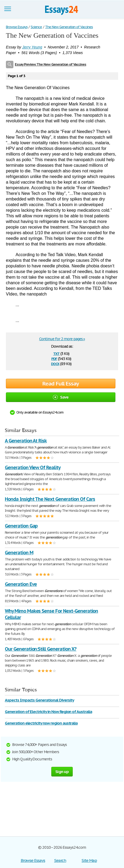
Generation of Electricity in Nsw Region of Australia (48, 712)
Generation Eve (21, 584)
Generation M (19, 553)
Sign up (62, 772)
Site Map (89, 860)
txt (56, 353)
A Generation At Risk (26, 441)
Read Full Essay (61, 384)
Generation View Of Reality (33, 467)
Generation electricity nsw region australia (41, 723)
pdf (54, 358)
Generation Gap (21, 526)
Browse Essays (33, 860)
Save (61, 397)
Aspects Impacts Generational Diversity (39, 700)
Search (60, 860)
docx (55, 363)
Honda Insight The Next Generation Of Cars (50, 499)
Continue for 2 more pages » (62, 339)
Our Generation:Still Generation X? (41, 649)
